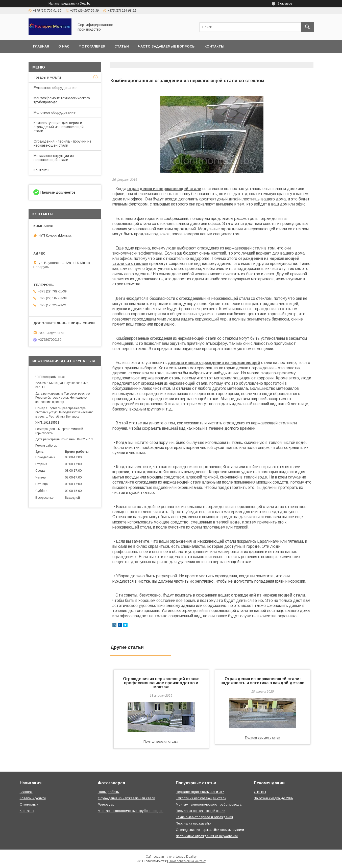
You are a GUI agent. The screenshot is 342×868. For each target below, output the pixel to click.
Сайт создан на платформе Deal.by (171, 857)
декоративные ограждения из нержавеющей (214, 363)
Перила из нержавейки (194, 823)
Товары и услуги (47, 77)
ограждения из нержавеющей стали (164, 189)
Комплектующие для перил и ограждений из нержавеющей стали (59, 127)
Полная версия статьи (161, 741)
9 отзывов (285, 4)
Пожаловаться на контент (187, 861)
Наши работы (109, 792)
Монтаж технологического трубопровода (209, 804)
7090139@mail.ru (51, 333)
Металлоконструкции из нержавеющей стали (54, 158)
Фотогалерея (92, 46)
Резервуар (106, 804)
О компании (29, 804)
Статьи (122, 46)
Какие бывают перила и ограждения (204, 817)
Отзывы (260, 792)
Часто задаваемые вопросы (167, 46)
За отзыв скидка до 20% (273, 798)
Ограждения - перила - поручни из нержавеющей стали (62, 143)
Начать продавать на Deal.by (69, 4)
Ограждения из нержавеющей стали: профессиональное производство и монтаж (161, 683)
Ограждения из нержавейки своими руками (210, 830)
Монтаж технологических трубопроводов (131, 811)
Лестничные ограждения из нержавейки (207, 836)
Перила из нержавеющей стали (201, 811)
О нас (64, 46)
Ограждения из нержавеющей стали (126, 798)
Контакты (214, 46)
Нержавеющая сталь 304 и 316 (200, 792)
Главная (41, 46)
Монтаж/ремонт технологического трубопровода (62, 100)
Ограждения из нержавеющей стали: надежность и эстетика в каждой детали (263, 681)
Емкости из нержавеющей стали (201, 798)
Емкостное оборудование (55, 88)
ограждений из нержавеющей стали (268, 595)
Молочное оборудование (55, 112)
